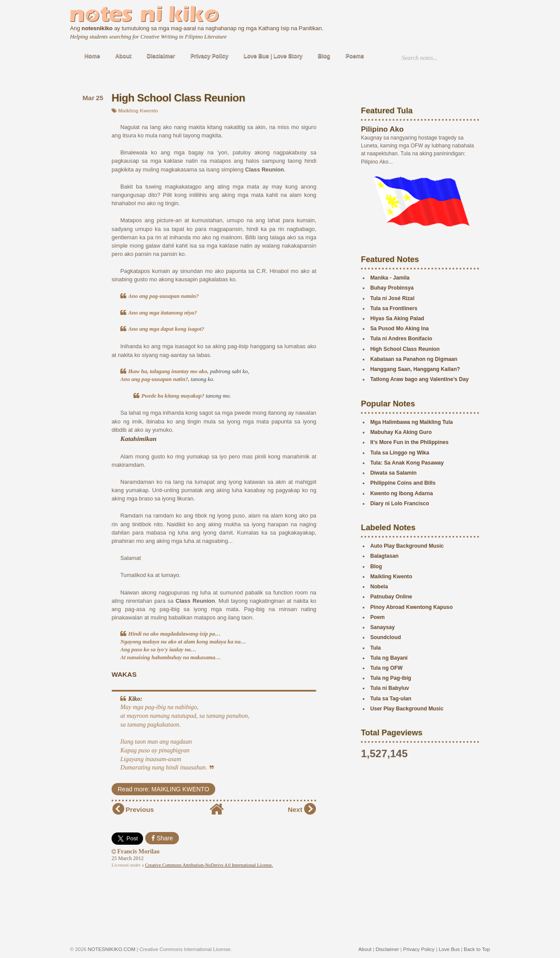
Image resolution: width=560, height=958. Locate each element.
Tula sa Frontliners (394, 308)
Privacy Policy (209, 56)
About (124, 56)
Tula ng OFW (386, 668)
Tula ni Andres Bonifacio (401, 339)
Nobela (379, 587)
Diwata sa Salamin (393, 473)
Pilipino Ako (382, 129)
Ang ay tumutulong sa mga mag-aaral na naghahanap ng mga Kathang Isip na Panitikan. (197, 28)
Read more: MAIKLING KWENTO (163, 789)
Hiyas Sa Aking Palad (397, 318)
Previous (140, 809)
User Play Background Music (407, 709)
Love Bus (449, 949)
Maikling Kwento (138, 111)
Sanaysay (382, 627)
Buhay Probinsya (392, 288)
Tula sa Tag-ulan (391, 699)
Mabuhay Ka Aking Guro (401, 432)
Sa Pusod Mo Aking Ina (399, 329)
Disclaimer (161, 56)
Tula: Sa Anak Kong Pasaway (407, 463)
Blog (324, 56)
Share (162, 838)
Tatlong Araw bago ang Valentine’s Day (419, 379)
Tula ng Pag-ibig (391, 678)
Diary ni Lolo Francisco (399, 503)
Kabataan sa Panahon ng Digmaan (414, 359)
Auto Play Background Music (407, 546)
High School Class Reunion (178, 98)
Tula (375, 648)
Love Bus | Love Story (273, 56)
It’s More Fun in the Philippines (409, 442)
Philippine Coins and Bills (403, 483)
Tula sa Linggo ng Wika (400, 453)
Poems (355, 56)
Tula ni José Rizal (392, 298)
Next (295, 809)
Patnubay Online (391, 597)
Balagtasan (384, 556)
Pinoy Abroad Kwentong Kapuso (411, 607)
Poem (377, 617)
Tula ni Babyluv (390, 688)
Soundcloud (385, 637)
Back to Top (477, 949)
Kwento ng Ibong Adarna (401, 493)
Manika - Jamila (390, 278)
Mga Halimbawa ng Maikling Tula (411, 422)
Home (92, 56)
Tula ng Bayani (389, 658)
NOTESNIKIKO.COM (112, 949)
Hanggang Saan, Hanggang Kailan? (415, 369)
